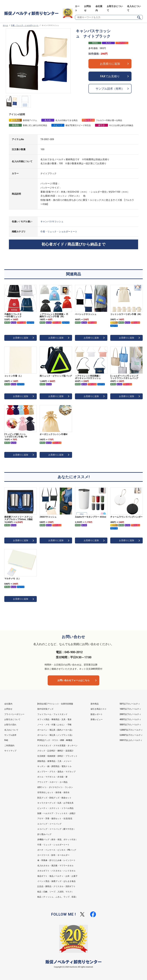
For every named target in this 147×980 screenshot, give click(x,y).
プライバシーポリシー (14, 714)
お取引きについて (12, 719)
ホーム (5, 25)
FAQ (6, 740)
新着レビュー (97, 719)
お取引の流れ (10, 725)
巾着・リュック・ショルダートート (25, 25)
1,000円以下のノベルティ (131, 730)
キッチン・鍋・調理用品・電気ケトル (54, 766)
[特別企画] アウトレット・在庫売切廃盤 (55, 704)
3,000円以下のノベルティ (131, 735)
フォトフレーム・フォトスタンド (52, 714)
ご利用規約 (9, 746)
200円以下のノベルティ (130, 714)
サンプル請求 (10, 735)
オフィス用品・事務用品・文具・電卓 (54, 719)
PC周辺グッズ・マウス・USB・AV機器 (55, 740)
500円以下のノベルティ (130, 725)
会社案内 (8, 704)
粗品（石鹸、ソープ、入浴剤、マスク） (55, 892)
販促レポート (97, 714)
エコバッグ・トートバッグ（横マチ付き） (56, 829)
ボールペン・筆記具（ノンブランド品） (55, 735)
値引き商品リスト (99, 709)
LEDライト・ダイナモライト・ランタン (55, 787)
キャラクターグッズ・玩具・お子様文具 (55, 803)
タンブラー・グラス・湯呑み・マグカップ (56, 772)
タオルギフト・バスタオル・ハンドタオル (56, 871)
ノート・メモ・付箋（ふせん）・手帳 (54, 725)
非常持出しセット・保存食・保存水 (53, 792)
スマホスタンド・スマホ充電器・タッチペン (57, 746)
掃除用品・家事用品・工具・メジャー (54, 761)
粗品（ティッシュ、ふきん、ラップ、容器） (57, 897)
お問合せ (8, 709)
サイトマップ (10, 751)
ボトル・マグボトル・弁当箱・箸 (52, 777)
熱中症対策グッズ (45, 709)
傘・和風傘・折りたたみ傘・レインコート (56, 860)
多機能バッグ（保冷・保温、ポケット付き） (57, 839)
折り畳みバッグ (44, 834)
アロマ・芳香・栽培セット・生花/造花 (55, 819)
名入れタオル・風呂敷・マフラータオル (55, 866)
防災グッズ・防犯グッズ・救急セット (54, 798)
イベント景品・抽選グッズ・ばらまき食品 (56, 881)
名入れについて (11, 730)
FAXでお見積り (110, 76)
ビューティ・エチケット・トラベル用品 (55, 808)
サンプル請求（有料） (110, 89)
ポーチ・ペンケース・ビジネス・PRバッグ (57, 850)
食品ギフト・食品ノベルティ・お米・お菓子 (57, 876)
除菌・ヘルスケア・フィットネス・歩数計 (56, 813)
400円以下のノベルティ (130, 719)
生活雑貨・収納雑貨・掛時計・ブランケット (57, 756)
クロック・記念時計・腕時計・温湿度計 (55, 751)
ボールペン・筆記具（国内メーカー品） (55, 730)
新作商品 (95, 704)
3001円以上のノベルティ (131, 740)
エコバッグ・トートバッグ (49, 824)
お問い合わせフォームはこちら (73, 680)
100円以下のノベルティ (130, 709)
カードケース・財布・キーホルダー (53, 855)
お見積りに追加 (110, 64)
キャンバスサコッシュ (52, 222)
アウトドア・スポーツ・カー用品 (52, 782)
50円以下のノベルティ (130, 704)
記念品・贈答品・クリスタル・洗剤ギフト (56, 886)
